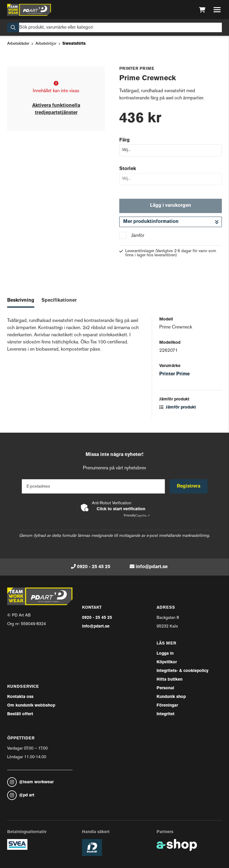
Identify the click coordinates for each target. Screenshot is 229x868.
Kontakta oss (20, 697)
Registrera (189, 486)
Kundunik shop (171, 697)
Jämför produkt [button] (178, 407)
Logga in (165, 654)
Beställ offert (20, 714)
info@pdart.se (152, 567)
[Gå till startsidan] (29, 10)
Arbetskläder (18, 44)
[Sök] (114, 27)
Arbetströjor (46, 44)
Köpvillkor (167, 662)
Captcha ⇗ (137, 516)
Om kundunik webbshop (31, 706)
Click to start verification (121, 509)
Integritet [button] (165, 714)
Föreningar (167, 706)
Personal (165, 688)
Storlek (128, 169)
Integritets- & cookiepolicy (182, 671)
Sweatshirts (74, 44)
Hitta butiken (170, 680)
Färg (124, 140)
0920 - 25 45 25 (94, 567)
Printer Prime (174, 374)
